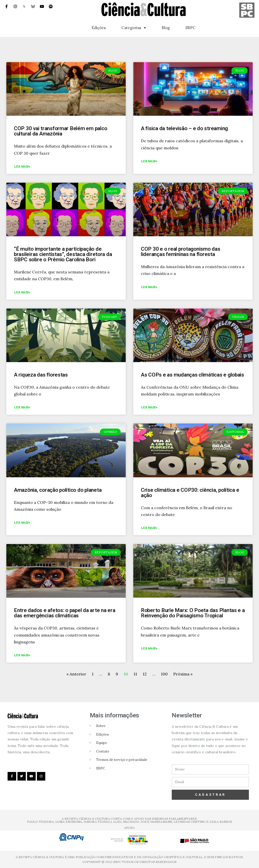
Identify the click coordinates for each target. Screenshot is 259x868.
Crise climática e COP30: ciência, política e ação (190, 493)
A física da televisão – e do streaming (184, 128)
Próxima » (183, 674)
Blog (166, 28)
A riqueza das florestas (41, 375)
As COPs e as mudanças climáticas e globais (192, 375)
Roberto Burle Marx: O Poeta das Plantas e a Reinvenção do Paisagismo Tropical (193, 613)
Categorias (134, 28)
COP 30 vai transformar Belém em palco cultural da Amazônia (60, 131)
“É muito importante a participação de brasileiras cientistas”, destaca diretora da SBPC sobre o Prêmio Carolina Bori (63, 254)
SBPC (190, 28)
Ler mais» (22, 166)
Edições (99, 28)
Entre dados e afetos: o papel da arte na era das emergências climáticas (64, 613)
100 (164, 674)
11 (135, 674)
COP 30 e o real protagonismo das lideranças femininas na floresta (181, 252)
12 (145, 674)
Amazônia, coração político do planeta (58, 490)
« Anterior (77, 674)
